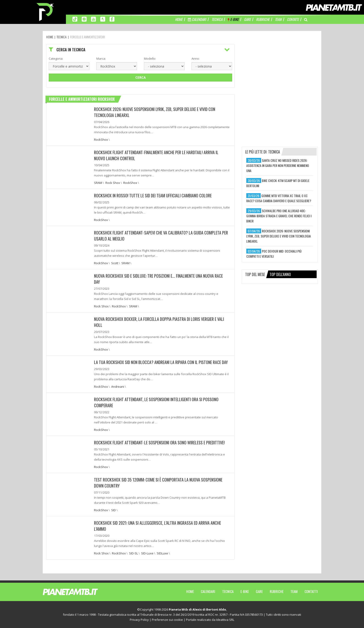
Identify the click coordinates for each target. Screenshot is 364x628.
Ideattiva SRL (225, 620)
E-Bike (245, 591)
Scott (115, 263)
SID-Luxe (147, 553)
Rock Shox (113, 183)
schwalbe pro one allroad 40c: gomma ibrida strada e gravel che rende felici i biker (279, 216)
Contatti (311, 591)
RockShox (101, 140)
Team (294, 591)
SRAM (98, 183)
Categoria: (56, 59)
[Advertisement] (280, 73)
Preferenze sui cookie (167, 620)
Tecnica (228, 591)
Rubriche (277, 591)
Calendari (208, 591)
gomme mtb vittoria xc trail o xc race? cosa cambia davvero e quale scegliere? (279, 198)
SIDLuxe (162, 553)
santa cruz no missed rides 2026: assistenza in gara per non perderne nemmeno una (278, 165)
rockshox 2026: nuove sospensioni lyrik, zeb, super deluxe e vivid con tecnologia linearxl (279, 236)
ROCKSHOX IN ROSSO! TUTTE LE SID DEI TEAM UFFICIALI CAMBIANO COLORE (153, 195)
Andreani (118, 387)
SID (114, 510)
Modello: (150, 59)
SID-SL (133, 553)
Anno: (196, 59)
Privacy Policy (139, 620)
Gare (259, 591)
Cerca (141, 77)
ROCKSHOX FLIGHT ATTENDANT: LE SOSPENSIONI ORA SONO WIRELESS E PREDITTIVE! (159, 443)
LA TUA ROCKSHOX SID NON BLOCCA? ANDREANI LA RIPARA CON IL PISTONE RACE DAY (161, 362)
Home (190, 591)
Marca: (101, 59)
